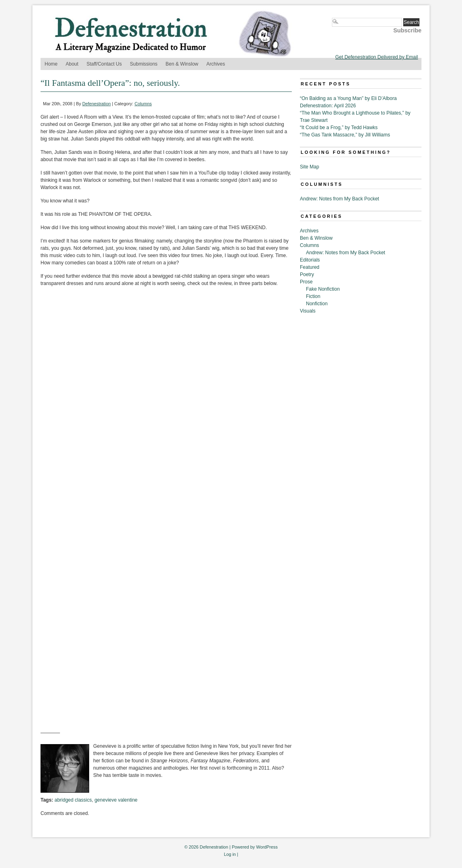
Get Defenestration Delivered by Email (376, 57)
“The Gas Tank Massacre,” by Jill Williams (345, 135)
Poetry (307, 274)
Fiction (313, 296)
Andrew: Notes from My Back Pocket (339, 199)
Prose (306, 282)
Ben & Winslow (182, 64)
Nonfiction (317, 304)
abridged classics (73, 800)
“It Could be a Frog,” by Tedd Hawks (339, 128)
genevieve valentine (116, 800)
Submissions (144, 64)
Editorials (310, 260)
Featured (310, 267)
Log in (230, 854)
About (72, 64)
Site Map (309, 167)
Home (51, 64)
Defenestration (96, 104)
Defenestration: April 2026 (328, 106)
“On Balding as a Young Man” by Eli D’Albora (348, 98)
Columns (143, 104)
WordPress (267, 847)
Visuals (308, 311)
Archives (216, 64)
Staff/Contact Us (104, 64)
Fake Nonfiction (323, 289)
